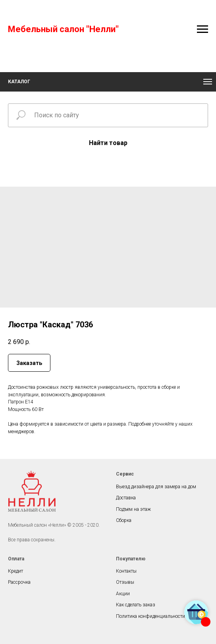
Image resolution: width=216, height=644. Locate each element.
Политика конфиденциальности (150, 616)
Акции (123, 594)
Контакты (126, 571)
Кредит (15, 571)
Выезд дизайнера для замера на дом (156, 487)
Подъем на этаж (133, 509)
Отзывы (125, 582)
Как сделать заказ (136, 605)
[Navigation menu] (202, 29)
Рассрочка (19, 582)
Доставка (126, 498)
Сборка (124, 520)
